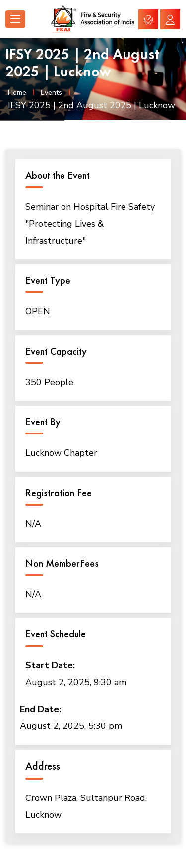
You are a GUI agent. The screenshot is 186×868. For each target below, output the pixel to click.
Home (17, 93)
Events (51, 93)
